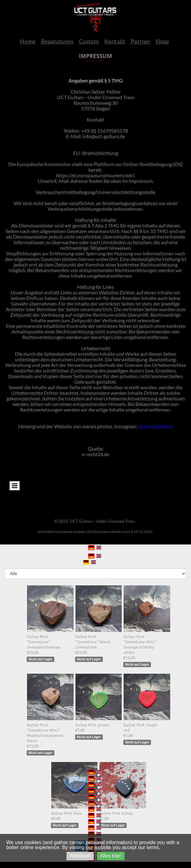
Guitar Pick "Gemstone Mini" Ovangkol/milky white (140, 644)
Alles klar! (111, 856)
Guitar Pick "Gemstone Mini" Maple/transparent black (45, 733)
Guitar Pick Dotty (116, 813)
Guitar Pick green (92, 725)
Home (28, 41)
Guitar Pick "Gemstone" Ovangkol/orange (44, 642)
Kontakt (115, 41)
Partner (141, 41)
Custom (89, 41)
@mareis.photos (155, 426)
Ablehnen (80, 856)
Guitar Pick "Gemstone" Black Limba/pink (93, 642)
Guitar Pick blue (66, 813)
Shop (162, 41)
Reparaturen (57, 41)
